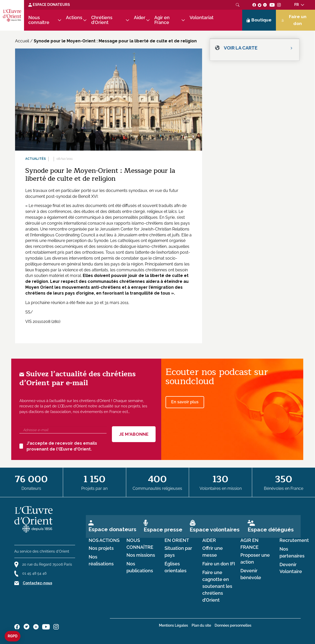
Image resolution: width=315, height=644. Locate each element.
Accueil (22, 41)
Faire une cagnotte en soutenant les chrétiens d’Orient (217, 586)
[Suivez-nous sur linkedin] (265, 5)
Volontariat (202, 18)
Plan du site (201, 625)
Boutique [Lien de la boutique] (259, 20)
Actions (74, 18)
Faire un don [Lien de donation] (294, 20)
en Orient (177, 540)
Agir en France (162, 20)
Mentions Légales (173, 625)
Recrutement (294, 540)
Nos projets (101, 548)
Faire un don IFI (219, 564)
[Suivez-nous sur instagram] (279, 5)
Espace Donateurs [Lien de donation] (49, 5)
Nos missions (141, 555)
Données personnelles (233, 625)
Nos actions (104, 540)
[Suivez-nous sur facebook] (254, 5)
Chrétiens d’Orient (102, 20)
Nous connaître (39, 20)
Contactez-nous (37, 583)
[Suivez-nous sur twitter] (260, 5)
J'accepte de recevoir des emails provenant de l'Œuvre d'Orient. (58, 446)
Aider (140, 18)
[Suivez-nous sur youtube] (272, 5)
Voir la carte (241, 48)
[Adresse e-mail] (63, 430)
